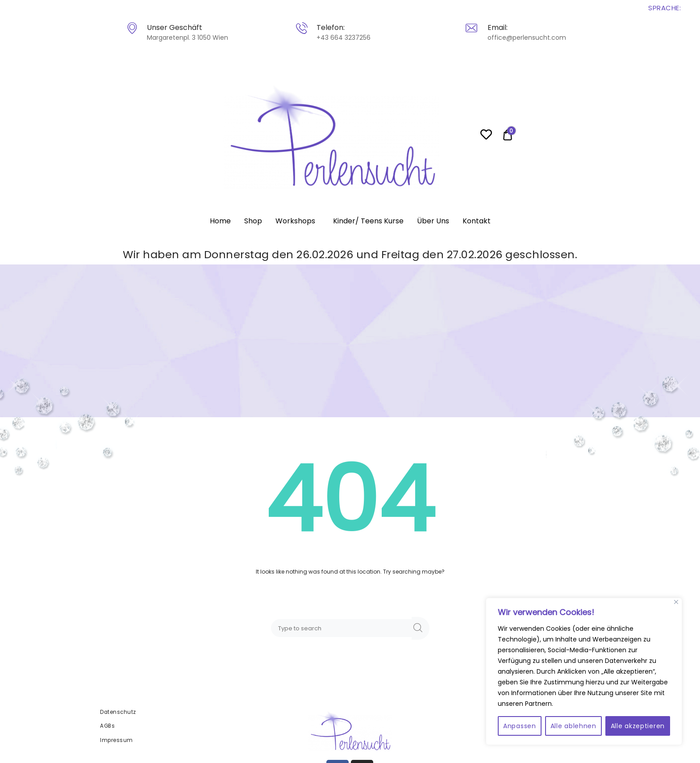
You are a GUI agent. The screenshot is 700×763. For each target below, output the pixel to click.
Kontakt (477, 221)
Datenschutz (118, 712)
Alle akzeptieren (638, 726)
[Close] (676, 602)
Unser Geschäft (174, 27)
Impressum (117, 740)
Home (220, 221)
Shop (253, 221)
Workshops (295, 221)
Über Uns (433, 221)
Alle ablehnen (573, 726)
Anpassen (520, 726)
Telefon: (330, 27)
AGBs (107, 726)
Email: (497, 27)
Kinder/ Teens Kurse (368, 221)
